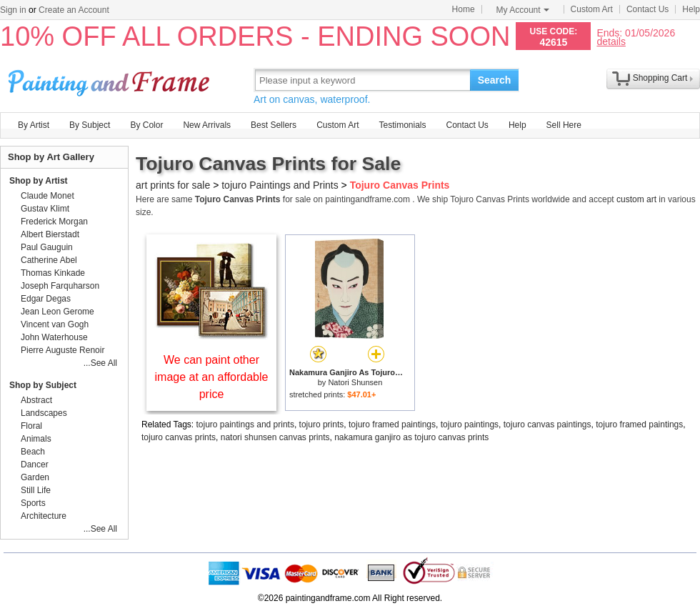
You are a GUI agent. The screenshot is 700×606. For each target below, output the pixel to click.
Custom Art (592, 9)
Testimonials (402, 125)
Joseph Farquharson (60, 286)
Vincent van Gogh (55, 324)
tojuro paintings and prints (245, 424)
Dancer (35, 465)
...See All (100, 363)
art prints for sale (173, 185)
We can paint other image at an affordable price (212, 377)
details (611, 41)
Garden (35, 477)
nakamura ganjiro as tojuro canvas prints (411, 437)
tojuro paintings (470, 424)
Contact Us (647, 9)
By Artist (34, 125)
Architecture (44, 516)
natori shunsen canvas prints (275, 437)
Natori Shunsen (355, 382)
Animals (36, 439)
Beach (33, 452)
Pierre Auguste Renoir (62, 350)
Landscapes (44, 413)
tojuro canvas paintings (547, 424)
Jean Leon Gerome (57, 312)
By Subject (90, 125)
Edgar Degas (46, 299)
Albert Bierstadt (50, 234)
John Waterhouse (54, 337)
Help (691, 9)
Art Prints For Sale (111, 80)
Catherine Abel (49, 260)
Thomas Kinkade (53, 273)
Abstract (36, 400)
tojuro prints (322, 424)
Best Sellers (274, 125)
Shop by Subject (43, 385)
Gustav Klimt (45, 209)
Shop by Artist (39, 181)
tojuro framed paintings (392, 424)
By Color (146, 125)
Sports (33, 503)
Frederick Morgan (54, 222)
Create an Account (74, 10)
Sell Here (564, 125)
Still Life (36, 490)
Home (464, 9)
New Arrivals (207, 125)
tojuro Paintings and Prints (280, 185)
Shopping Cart (660, 78)
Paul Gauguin (47, 247)
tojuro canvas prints (179, 437)
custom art (636, 199)
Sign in (13, 10)
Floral (31, 426)
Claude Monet (47, 196)
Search (495, 80)
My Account (523, 10)
